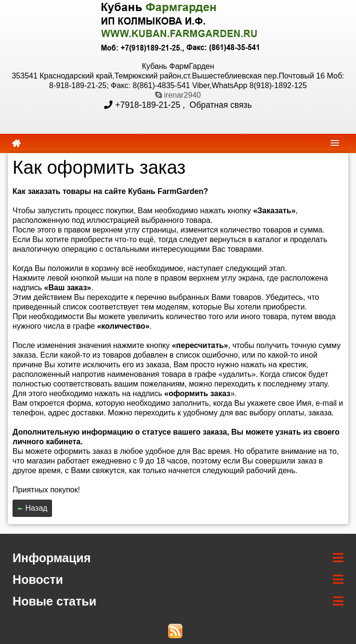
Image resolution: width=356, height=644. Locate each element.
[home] (16, 143)
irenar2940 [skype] (178, 95)
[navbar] (335, 143)
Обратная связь (220, 105)
